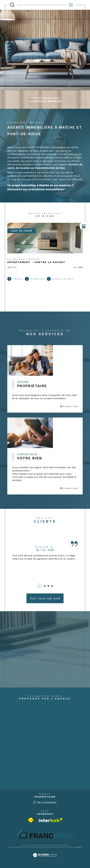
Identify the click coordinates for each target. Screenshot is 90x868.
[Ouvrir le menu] (71, 5)
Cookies (78, 847)
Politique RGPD (68, 847)
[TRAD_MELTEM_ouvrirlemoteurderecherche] (12, 5)
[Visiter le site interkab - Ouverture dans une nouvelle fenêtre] (51, 820)
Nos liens (58, 847)
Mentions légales (40, 847)
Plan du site (27, 847)
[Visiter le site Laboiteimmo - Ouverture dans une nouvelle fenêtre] (45, 859)
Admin (50, 847)
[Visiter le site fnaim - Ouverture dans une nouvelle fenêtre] (31, 820)
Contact (85, 246)
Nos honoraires (15, 847)
